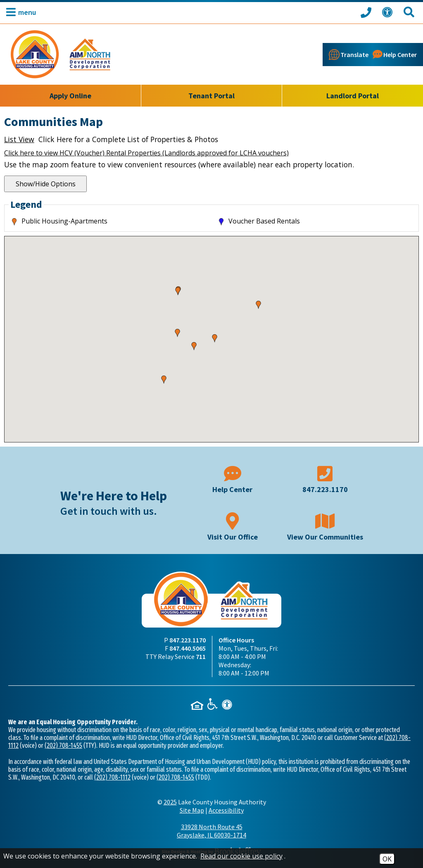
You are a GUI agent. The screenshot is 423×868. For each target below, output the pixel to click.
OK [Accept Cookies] (387, 859)
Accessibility (226, 810)
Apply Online (70, 96)
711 (201, 656)
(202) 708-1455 (63, 746)
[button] (19, 12)
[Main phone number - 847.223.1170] (325, 479)
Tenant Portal (211, 96)
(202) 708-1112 (112, 777)
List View (19, 139)
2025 (170, 802)
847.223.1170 (188, 640)
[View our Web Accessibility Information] (389, 12)
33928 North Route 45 (211, 831)
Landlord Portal (353, 96)
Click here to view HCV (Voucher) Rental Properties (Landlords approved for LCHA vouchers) (146, 153)
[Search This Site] (410, 12)
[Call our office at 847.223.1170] (367, 12)
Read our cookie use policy (241, 856)
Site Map (192, 810)
